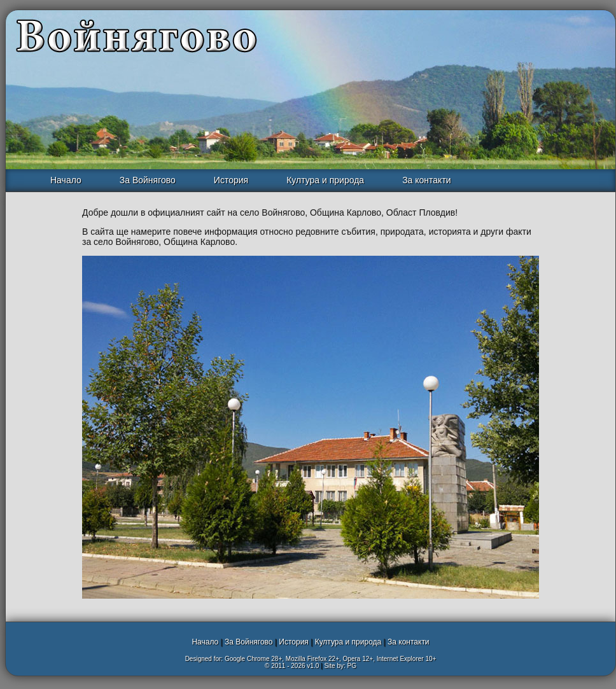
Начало (66, 180)
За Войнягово (148, 180)
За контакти (427, 180)
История (231, 180)
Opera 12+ (358, 659)
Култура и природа (325, 180)
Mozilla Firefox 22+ (312, 659)
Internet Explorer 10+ (407, 659)
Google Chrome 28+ (253, 659)
